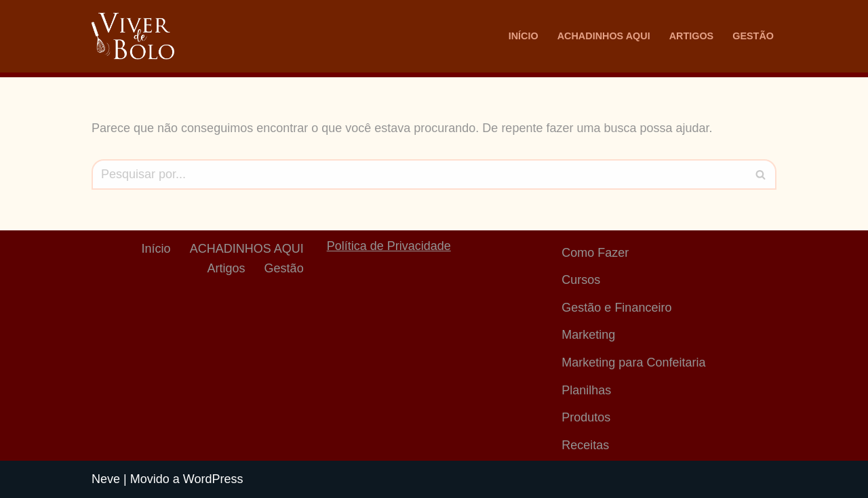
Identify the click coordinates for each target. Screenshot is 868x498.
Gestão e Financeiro (616, 308)
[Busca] (419, 174)
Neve (106, 479)
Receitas (585, 445)
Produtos (586, 417)
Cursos (581, 280)
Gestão (753, 36)
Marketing (588, 335)
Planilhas (586, 390)
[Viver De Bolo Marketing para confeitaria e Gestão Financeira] (133, 36)
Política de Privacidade (389, 246)
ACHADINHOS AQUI (604, 36)
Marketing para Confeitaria (633, 362)
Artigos (692, 36)
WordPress (213, 479)
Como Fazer (595, 253)
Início (524, 36)
